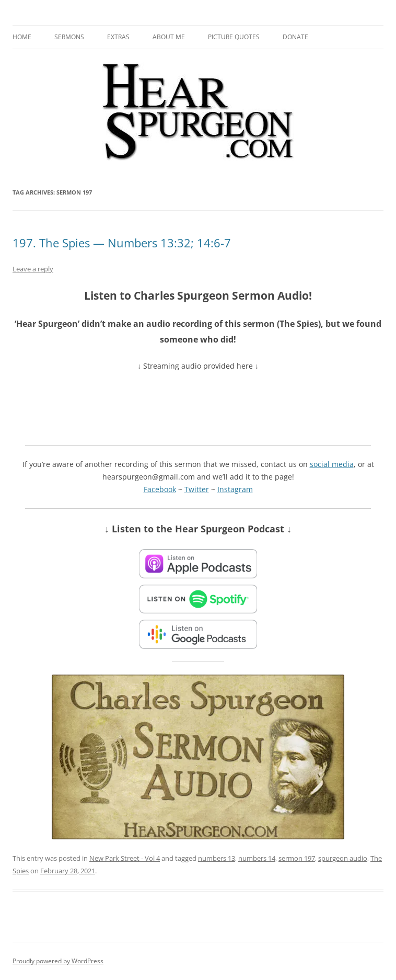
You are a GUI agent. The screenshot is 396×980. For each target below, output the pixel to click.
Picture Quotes (234, 37)
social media (332, 464)
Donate (295, 37)
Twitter (197, 489)
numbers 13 (217, 858)
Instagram (235, 489)
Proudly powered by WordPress (58, 961)
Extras (118, 37)
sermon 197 (297, 858)
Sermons (69, 37)
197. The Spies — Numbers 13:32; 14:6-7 (122, 243)
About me (169, 37)
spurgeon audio (343, 858)
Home (22, 37)
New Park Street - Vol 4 (125, 858)
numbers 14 (257, 858)
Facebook (160, 489)
